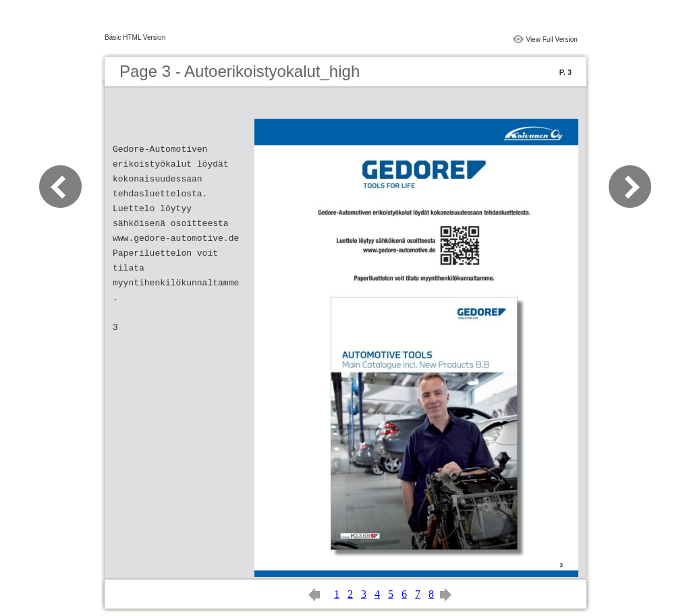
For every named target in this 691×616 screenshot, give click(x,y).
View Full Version (552, 39)
